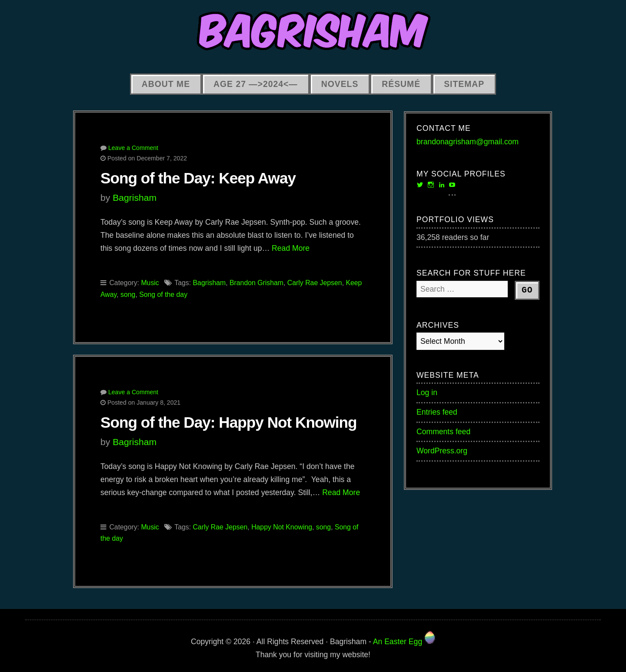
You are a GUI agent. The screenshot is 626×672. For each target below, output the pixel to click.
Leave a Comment (133, 148)
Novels (340, 84)
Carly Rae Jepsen (315, 283)
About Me (166, 84)
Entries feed (437, 412)
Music (150, 283)
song (128, 294)
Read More (291, 248)
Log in (427, 393)
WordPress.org (442, 451)
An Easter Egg (404, 642)
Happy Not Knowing (282, 527)
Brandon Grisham (256, 283)
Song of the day (163, 294)
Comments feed (443, 432)
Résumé (401, 84)
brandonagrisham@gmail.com (468, 142)
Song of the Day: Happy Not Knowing (229, 422)
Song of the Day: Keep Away (198, 178)
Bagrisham (135, 198)
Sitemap (464, 84)
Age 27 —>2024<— (256, 84)
